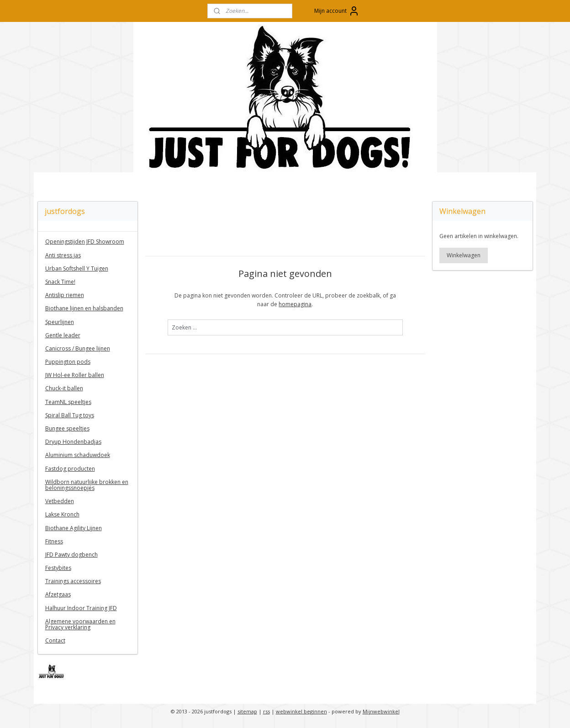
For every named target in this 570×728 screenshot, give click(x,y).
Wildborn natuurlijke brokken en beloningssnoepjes (87, 485)
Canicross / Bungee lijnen (78, 348)
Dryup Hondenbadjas (73, 442)
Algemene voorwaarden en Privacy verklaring (80, 624)
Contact (55, 640)
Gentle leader (63, 335)
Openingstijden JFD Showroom (85, 242)
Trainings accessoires (73, 581)
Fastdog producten (70, 469)
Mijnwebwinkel (381, 711)
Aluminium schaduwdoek (78, 455)
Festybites (58, 568)
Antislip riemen (65, 295)
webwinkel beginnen (301, 711)
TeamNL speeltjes (68, 402)
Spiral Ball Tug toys (70, 415)
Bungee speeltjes (67, 428)
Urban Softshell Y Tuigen (77, 268)
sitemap (247, 711)
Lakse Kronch (62, 514)
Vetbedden (60, 501)
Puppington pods (68, 362)
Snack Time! (60, 282)
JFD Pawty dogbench (71, 555)
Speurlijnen (60, 322)
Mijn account (337, 11)
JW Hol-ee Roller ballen (75, 375)
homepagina (295, 304)
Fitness (54, 541)
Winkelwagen (464, 255)
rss (267, 711)
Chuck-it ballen (64, 388)
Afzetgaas (58, 594)
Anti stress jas (63, 255)
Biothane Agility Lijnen (74, 528)
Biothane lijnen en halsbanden (84, 308)
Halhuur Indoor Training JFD (81, 608)
